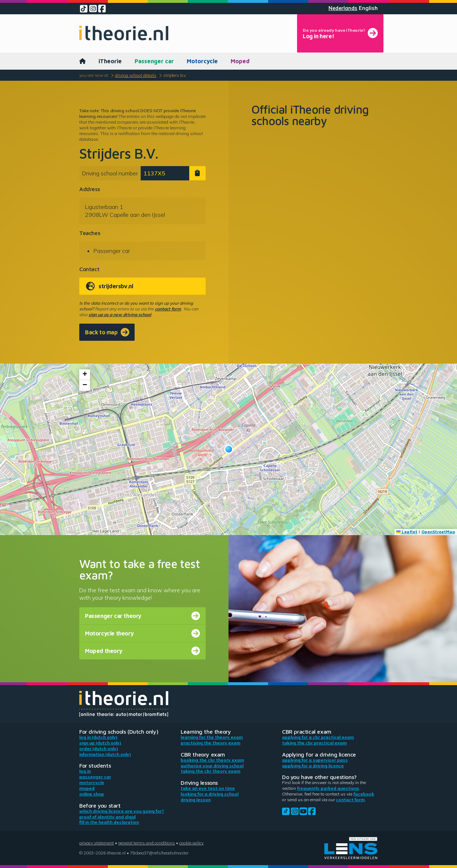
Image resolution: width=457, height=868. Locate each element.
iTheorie (110, 61)
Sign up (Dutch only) (100, 743)
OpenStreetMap (438, 532)
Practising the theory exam (210, 743)
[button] (229, 449)
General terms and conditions (147, 843)
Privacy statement (97, 843)
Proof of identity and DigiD (107, 817)
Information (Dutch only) (105, 754)
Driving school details (136, 75)
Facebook (364, 794)
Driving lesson (196, 800)
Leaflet (407, 532)
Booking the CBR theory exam (212, 760)
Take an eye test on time (208, 788)
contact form (168, 309)
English (368, 8)
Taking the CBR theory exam (210, 771)
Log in (85, 771)
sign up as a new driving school (120, 315)
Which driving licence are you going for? (122, 811)
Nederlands (343, 8)
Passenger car (154, 61)
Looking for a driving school (210, 794)
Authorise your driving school (212, 766)
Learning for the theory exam (212, 737)
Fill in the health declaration (109, 822)
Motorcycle (202, 61)
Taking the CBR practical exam (314, 743)
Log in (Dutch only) (98, 737)
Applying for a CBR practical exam (318, 737)
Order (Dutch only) (99, 749)
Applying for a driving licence (313, 766)
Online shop (92, 794)
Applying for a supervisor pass (315, 760)
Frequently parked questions (328, 788)
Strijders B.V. (175, 75)
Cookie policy (191, 843)
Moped (240, 61)
